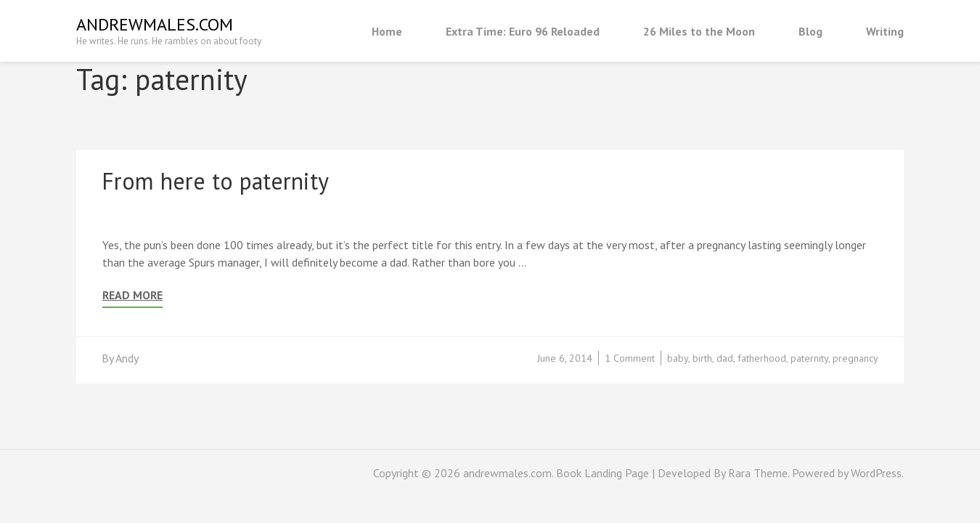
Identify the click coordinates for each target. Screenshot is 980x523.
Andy (127, 358)
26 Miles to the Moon (699, 31)
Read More (132, 295)
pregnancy (856, 358)
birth (702, 358)
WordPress (876, 473)
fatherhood (762, 358)
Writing (885, 31)
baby (678, 358)
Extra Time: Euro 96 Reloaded (523, 31)
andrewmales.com (155, 24)
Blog (810, 31)
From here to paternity (215, 181)
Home (387, 31)
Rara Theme (758, 473)
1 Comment (630, 358)
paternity (809, 358)
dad (725, 358)
